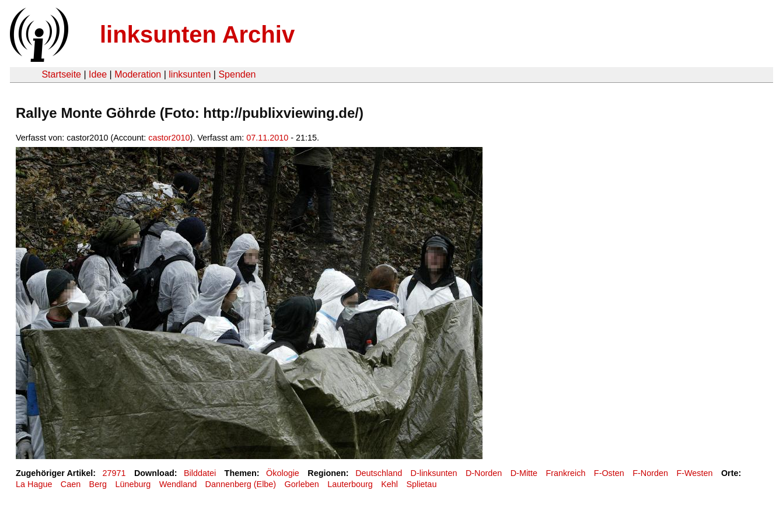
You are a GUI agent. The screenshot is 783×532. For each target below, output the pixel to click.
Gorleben (302, 484)
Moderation (138, 74)
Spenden (237, 74)
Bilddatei (200, 473)
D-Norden (484, 473)
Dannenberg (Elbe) (241, 484)
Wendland (178, 484)
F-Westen (694, 473)
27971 (114, 473)
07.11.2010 (267, 138)
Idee (98, 74)
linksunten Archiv (197, 34)
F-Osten (609, 473)
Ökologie (283, 473)
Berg (98, 484)
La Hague (34, 484)
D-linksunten (434, 473)
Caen (71, 484)
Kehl (389, 484)
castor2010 (169, 138)
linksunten (190, 74)
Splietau (421, 484)
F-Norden (650, 473)
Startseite (61, 74)
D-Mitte (524, 473)
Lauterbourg (350, 484)
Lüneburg (133, 484)
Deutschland (379, 473)
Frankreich (565, 473)
